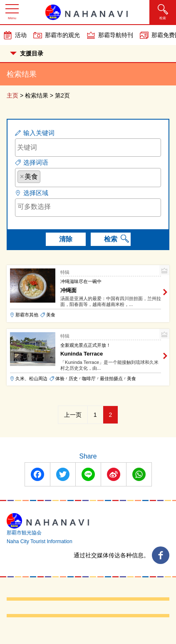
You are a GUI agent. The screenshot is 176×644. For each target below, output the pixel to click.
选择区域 (36, 193)
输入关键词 (39, 133)
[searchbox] (45, 176)
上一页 (73, 415)
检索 (111, 239)
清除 (66, 239)
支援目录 (27, 53)
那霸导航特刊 (116, 35)
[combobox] (88, 178)
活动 (21, 35)
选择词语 (36, 162)
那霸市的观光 (62, 35)
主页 (12, 95)
